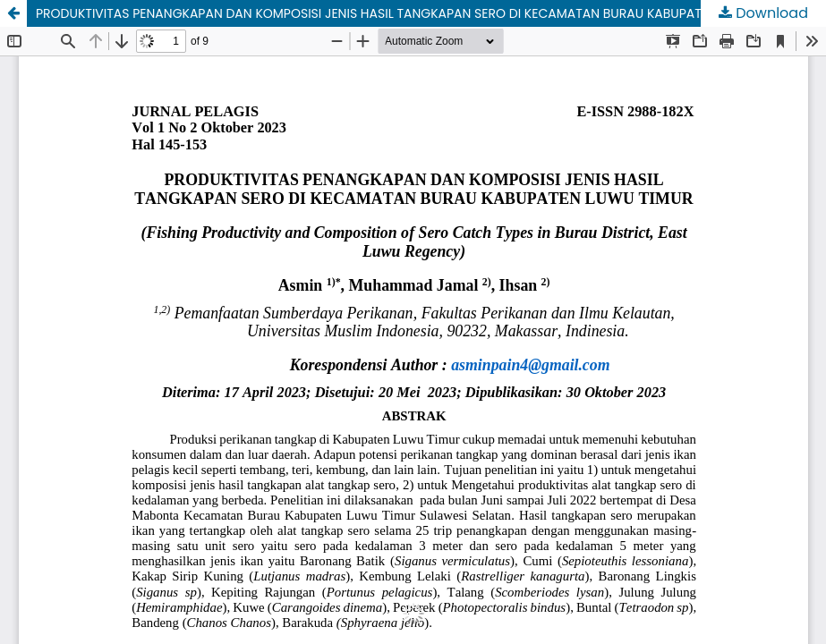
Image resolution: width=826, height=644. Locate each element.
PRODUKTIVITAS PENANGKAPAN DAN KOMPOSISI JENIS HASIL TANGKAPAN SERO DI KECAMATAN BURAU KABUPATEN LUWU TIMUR (415, 13)
